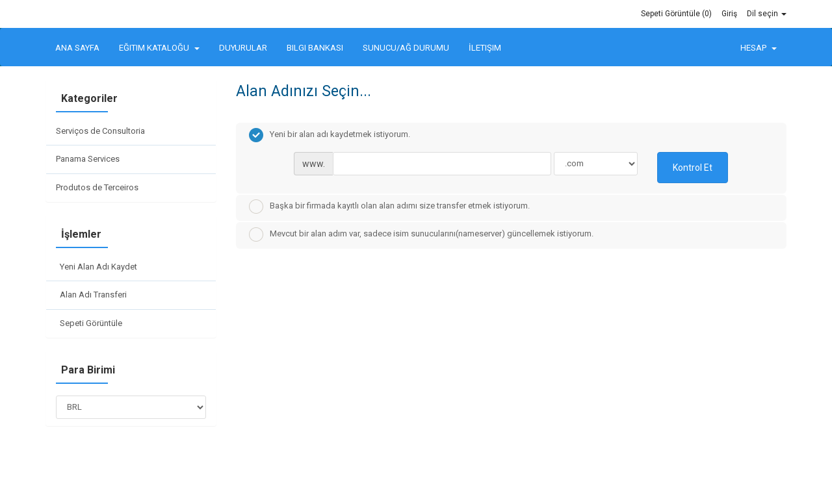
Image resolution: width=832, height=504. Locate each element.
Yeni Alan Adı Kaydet (97, 267)
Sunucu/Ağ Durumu (406, 48)
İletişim (485, 48)
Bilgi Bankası (315, 48)
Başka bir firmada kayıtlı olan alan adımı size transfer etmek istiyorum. (389, 207)
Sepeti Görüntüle (89, 323)
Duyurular (243, 48)
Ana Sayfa (77, 48)
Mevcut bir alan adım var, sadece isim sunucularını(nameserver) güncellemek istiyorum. (421, 234)
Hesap (759, 48)
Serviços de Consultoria (100, 131)
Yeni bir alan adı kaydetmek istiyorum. (330, 135)
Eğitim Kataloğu (159, 48)
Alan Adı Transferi (91, 295)
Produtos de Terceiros (97, 187)
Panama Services (88, 159)
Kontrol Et (693, 168)
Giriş (729, 14)
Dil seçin (767, 14)
